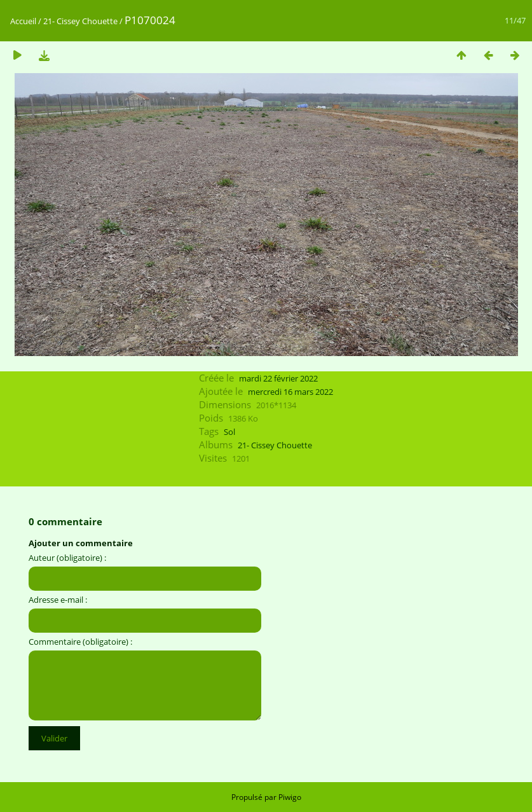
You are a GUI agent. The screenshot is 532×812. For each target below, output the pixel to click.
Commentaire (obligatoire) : (80, 642)
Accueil (23, 21)
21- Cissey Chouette (80, 21)
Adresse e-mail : (58, 600)
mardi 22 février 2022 (278, 378)
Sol (229, 432)
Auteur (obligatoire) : (67, 558)
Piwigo (290, 797)
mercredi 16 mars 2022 (290, 392)
